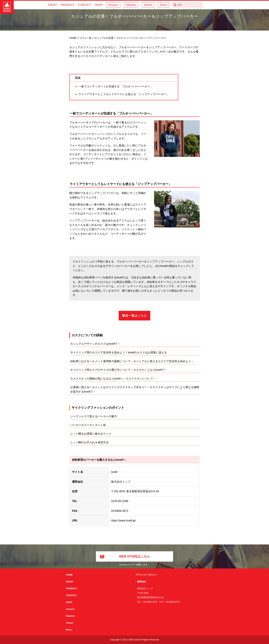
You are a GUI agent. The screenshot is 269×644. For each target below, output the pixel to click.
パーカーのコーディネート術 (88, 425)
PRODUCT (68, 5)
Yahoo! (148, 5)
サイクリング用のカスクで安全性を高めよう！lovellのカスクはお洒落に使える (119, 352)
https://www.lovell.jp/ (124, 521)
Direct (163, 5)
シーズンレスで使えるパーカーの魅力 (93, 416)
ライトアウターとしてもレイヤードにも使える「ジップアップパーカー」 (124, 94)
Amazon (113, 5)
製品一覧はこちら (134, 316)
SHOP (99, 5)
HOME (69, 575)
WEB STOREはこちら (135, 556)
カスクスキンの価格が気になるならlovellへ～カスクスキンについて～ (113, 379)
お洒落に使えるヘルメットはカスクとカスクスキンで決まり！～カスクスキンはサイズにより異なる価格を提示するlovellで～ (135, 389)
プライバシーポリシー (147, 575)
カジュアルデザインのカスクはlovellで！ (95, 344)
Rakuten (131, 5)
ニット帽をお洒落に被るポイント (91, 434)
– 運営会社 (141, 582)
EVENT (52, 5)
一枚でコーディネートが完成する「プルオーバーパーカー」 (115, 86)
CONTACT (85, 5)
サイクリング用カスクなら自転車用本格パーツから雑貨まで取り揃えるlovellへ (7, 7)
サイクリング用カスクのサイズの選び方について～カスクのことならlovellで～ (119, 370)
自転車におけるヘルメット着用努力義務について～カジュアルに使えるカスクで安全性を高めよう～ (132, 361)
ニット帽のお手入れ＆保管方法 (89, 442)
